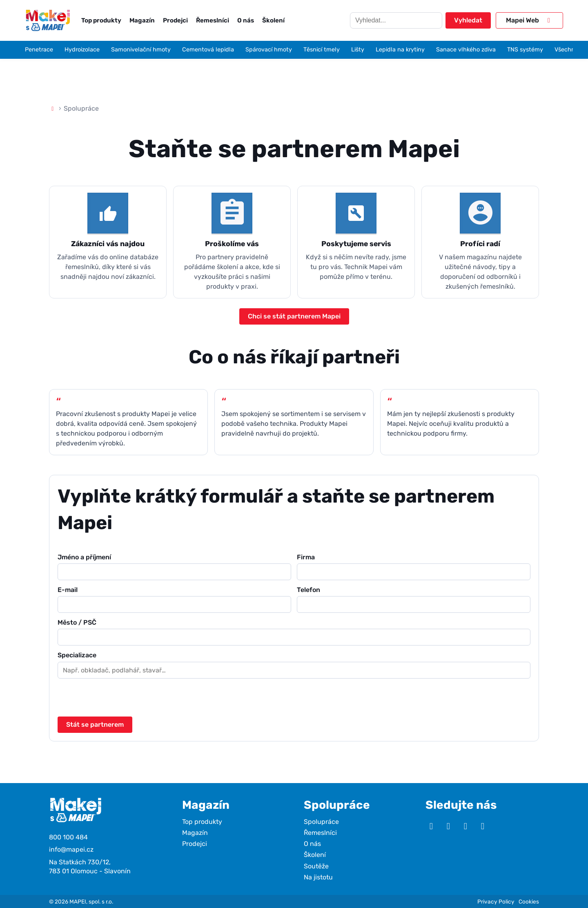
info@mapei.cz (71, 849)
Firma (414, 567)
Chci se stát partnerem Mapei (294, 316)
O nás (246, 20)
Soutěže (316, 866)
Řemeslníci (213, 20)
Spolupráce (321, 822)
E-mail (174, 599)
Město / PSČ (294, 632)
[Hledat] (396, 20)
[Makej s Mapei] (48, 20)
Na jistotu (318, 877)
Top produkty (101, 20)
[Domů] (53, 108)
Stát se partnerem (95, 724)
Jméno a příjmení (174, 567)
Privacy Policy (496, 901)
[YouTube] (431, 826)
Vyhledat (468, 20)
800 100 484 (68, 837)
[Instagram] (448, 826)
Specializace (294, 665)
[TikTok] (483, 826)
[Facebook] (465, 826)
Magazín (142, 20)
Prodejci (175, 20)
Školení (273, 20)
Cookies (529, 901)
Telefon (414, 599)
